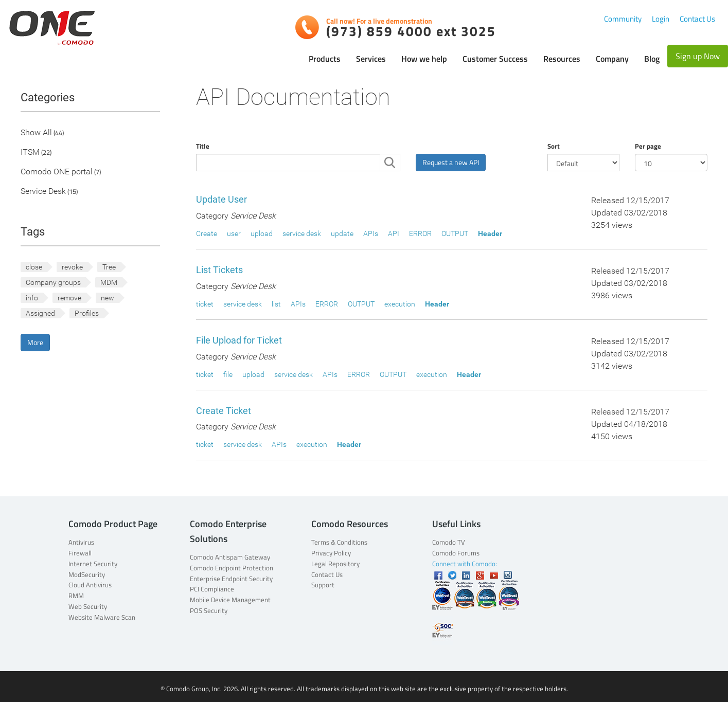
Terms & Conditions (339, 542)
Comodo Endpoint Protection (232, 568)
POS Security (209, 610)
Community (623, 19)
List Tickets (219, 270)
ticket (205, 304)
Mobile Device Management (230, 600)
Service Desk (43, 192)
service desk (302, 233)
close (34, 267)
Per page (648, 146)
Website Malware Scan (102, 617)
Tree (109, 267)
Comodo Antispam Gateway (230, 557)
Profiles (87, 313)
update (342, 233)
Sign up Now (698, 56)
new (108, 298)
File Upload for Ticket (239, 340)
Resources (562, 59)
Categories (48, 97)
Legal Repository (335, 564)
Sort (554, 146)
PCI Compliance (212, 589)
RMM (76, 596)
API (394, 233)
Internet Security (93, 564)
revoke (72, 267)
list (276, 304)
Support (323, 585)
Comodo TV (449, 542)
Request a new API (451, 162)
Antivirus (81, 542)
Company (612, 59)
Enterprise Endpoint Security (231, 579)
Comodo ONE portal (57, 172)
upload (262, 233)
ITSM (30, 152)
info (32, 298)
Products (325, 59)
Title (203, 146)
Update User (221, 199)
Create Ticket (224, 411)
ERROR (420, 233)
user (234, 233)
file (228, 374)
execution (400, 304)
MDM (109, 282)
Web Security (88, 606)
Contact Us (697, 19)
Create (207, 233)
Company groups (53, 282)
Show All (36, 133)
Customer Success (495, 59)
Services (371, 59)
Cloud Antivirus (90, 585)
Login (661, 19)
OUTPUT (455, 233)
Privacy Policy (331, 553)
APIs (371, 233)
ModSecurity (87, 574)
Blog (652, 59)
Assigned (40, 313)
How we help (424, 59)
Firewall (80, 553)
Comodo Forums (456, 553)
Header (490, 233)
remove (69, 298)
